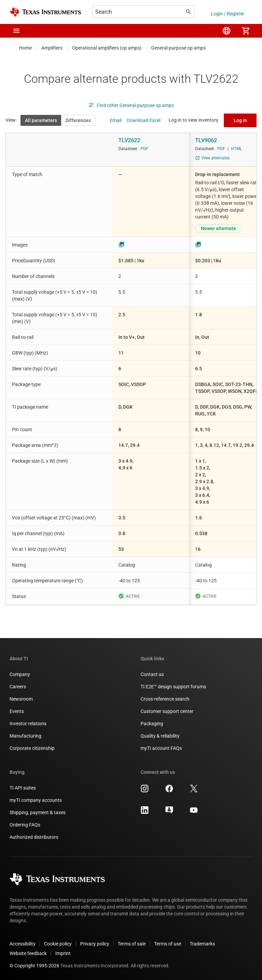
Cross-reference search (165, 699)
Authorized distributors (34, 837)
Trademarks (202, 944)
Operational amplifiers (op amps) (107, 48)
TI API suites (23, 788)
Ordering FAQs (25, 825)
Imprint (63, 953)
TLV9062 (206, 140)
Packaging (152, 724)
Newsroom (21, 699)
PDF (144, 149)
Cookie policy (58, 944)
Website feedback (28, 953)
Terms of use (168, 944)
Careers (18, 687)
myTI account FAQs (161, 748)
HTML (236, 149)
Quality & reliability (160, 736)
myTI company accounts (36, 800)
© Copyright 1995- (34, 966)
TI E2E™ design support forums (173, 687)
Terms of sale (132, 944)
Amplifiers (52, 48)
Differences (78, 120)
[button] (16, 31)
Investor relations (28, 724)
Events (17, 711)
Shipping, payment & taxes (38, 812)
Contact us (152, 674)
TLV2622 (129, 140)
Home (25, 48)
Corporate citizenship (32, 748)
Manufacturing (25, 736)
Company (20, 674)
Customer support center (167, 711)
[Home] (45, 12)
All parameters (41, 120)
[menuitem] (227, 31)
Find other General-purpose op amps (131, 105)
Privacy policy (95, 944)
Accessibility (23, 944)
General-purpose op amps (178, 48)
